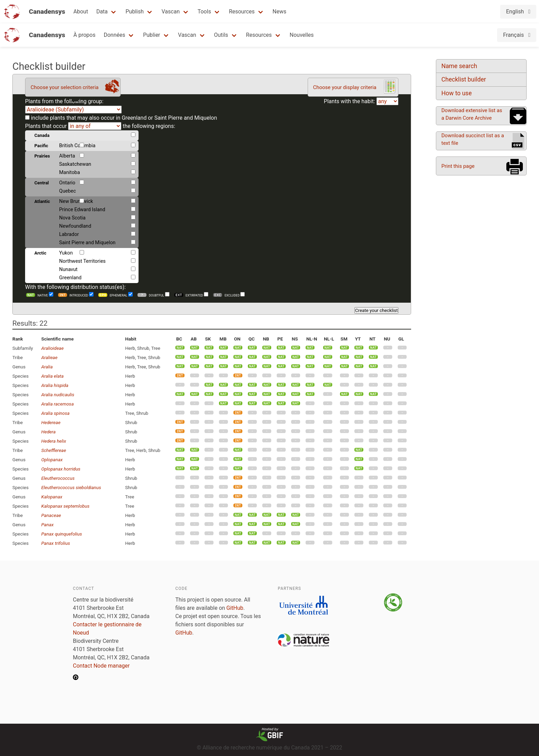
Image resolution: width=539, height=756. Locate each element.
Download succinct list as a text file (473, 139)
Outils (221, 35)
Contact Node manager (101, 666)
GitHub (235, 608)
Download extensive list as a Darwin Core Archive (472, 114)
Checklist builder (464, 79)
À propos (85, 35)
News (279, 12)
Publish (135, 12)
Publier (152, 35)
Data (102, 12)
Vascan (171, 12)
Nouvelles (302, 35)
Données (115, 35)
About (81, 12)
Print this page (458, 166)
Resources (242, 12)
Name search (459, 66)
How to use (456, 93)
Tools (204, 12)
